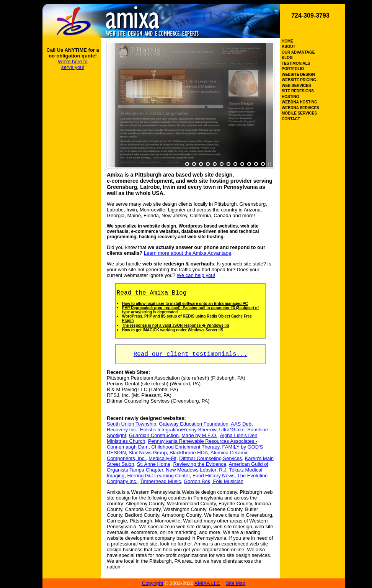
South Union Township (131, 424)
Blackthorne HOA (189, 453)
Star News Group (148, 453)
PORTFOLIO (293, 69)
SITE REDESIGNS (298, 91)
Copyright (153, 583)
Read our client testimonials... (191, 354)
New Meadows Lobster (191, 470)
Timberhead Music (160, 481)
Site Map (236, 583)
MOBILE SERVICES (299, 113)
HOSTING (290, 97)
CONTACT (291, 119)
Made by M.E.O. (199, 435)
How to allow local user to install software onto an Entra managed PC (185, 304)
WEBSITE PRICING (299, 80)
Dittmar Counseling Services (210, 458)
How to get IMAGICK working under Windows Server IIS (173, 330)
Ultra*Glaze (232, 430)
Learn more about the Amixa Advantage (188, 253)
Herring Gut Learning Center (158, 476)
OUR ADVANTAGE (298, 52)
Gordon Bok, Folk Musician (214, 481)
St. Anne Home (154, 464)
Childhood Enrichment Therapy (185, 447)
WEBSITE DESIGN (298, 75)
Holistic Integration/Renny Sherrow (178, 430)
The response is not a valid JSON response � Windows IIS (176, 325)
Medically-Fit (162, 458)
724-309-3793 (310, 16)
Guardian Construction (154, 435)
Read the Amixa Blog (152, 293)
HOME (287, 41)
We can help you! (196, 275)
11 (256, 164)
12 (263, 164)
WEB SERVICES (296, 86)
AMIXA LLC (207, 583)
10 (249, 164)
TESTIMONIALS (296, 63)
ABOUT (289, 47)
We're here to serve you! (73, 64)
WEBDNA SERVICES (300, 108)
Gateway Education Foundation (193, 424)
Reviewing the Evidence (200, 464)
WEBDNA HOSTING (299, 102)
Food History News (214, 476)
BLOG (287, 58)
